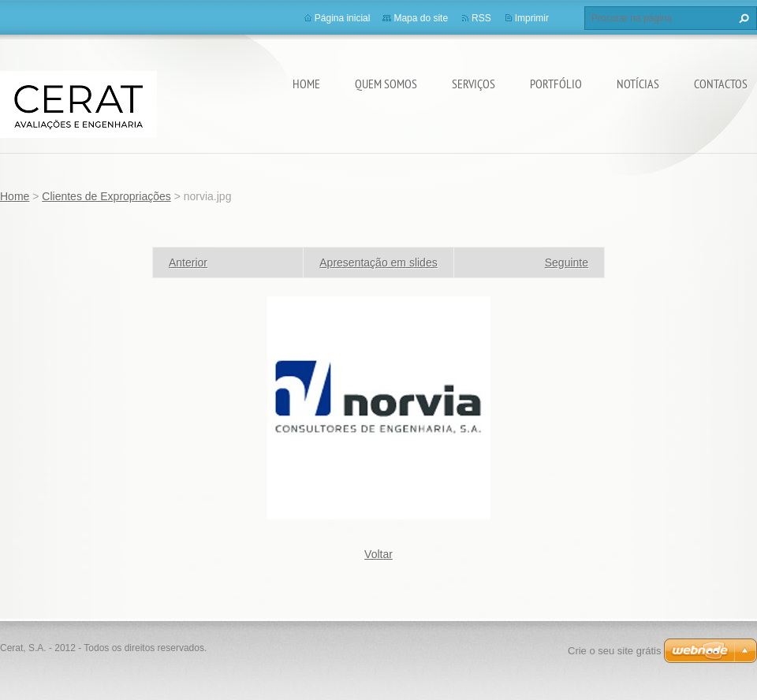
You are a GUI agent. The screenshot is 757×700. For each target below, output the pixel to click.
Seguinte (567, 262)
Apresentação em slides (378, 262)
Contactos (721, 84)
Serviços (474, 84)
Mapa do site (421, 18)
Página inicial (343, 18)
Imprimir (532, 18)
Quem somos (386, 84)
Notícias (638, 84)
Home (306, 84)
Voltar (378, 554)
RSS (481, 18)
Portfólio (556, 84)
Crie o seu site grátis (615, 651)
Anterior (188, 262)
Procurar (742, 18)
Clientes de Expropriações (106, 196)
